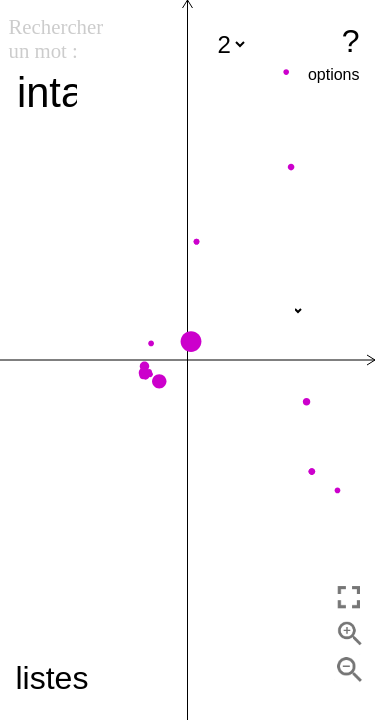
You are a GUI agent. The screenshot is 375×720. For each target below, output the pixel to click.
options (334, 74)
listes (52, 678)
